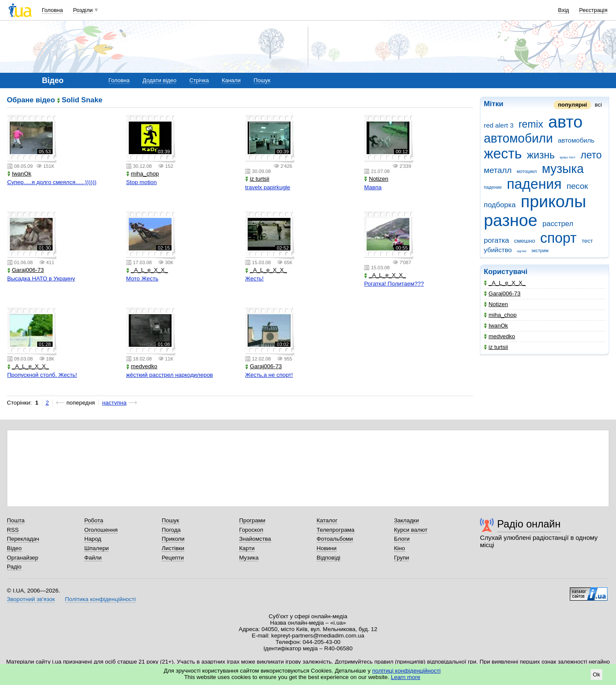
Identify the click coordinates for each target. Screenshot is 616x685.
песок (577, 186)
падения (534, 184)
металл (498, 170)
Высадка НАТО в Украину (41, 278)
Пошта (16, 520)
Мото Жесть (142, 278)
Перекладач (23, 539)
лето (591, 155)
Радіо (14, 567)
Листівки (173, 548)
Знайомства (255, 539)
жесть (503, 153)
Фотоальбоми (335, 539)
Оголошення (101, 530)
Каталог (327, 520)
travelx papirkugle (268, 187)
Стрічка (199, 80)
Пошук (262, 80)
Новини (327, 548)
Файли (93, 558)
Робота (94, 520)
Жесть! (254, 278)
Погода (171, 530)
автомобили (518, 138)
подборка (500, 205)
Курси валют (411, 530)
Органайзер (22, 558)
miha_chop (500, 315)
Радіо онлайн (529, 524)
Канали (231, 80)
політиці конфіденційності (406, 671)
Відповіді (329, 558)
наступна (114, 403)
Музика (249, 558)
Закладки (406, 520)
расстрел (558, 224)
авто (565, 122)
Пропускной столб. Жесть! (42, 375)
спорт (558, 238)
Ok (597, 675)
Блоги (402, 539)
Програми (252, 520)
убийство (498, 250)
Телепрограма (336, 530)
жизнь (541, 155)
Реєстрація (593, 10)
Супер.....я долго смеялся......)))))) (52, 182)
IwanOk (496, 326)
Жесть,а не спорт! (269, 375)
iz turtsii (496, 347)
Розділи (83, 10)
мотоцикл (527, 171)
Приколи (173, 539)
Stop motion (142, 182)
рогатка (496, 240)
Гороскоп (251, 530)
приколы (553, 201)
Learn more (406, 677)
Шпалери (96, 548)
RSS (13, 530)
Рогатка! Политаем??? (394, 284)
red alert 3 (499, 125)
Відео (14, 548)
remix (531, 124)
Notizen (496, 304)
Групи (401, 558)
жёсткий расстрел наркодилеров (170, 375)
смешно (525, 241)
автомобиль (576, 140)
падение (493, 187)
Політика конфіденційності (100, 599)
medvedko (499, 336)
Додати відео (159, 80)
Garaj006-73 (502, 293)
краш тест (567, 157)
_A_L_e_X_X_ (505, 283)
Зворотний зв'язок (31, 599)
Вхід (564, 10)
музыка (563, 169)
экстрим (540, 250)
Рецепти (173, 558)
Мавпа (373, 187)
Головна (52, 10)
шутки (521, 251)
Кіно (400, 548)
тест (587, 241)
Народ (93, 539)
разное (511, 220)
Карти (247, 548)
